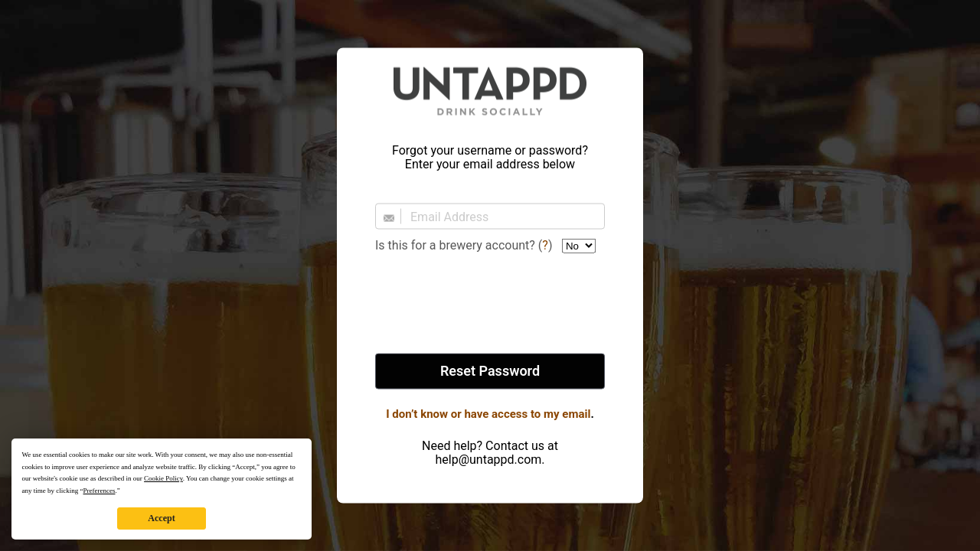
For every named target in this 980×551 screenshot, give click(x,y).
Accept (161, 518)
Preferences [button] (99, 491)
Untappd (490, 91)
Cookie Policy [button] (163, 478)
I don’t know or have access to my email (488, 414)
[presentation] (490, 305)
